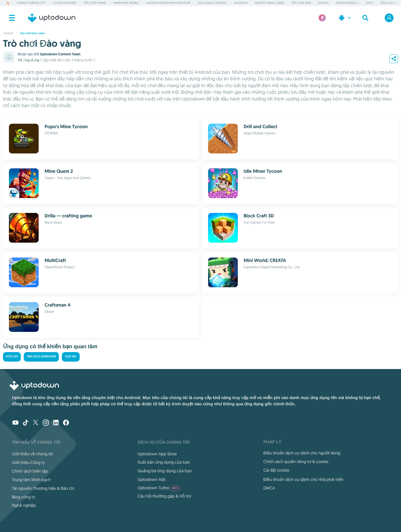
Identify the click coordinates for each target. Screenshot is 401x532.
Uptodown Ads (152, 479)
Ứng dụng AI (390, 3)
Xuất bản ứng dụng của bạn (164, 462)
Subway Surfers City (31, 3)
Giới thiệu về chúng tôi (33, 454)
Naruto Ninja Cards (269, 3)
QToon (323, 3)
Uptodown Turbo (159, 488)
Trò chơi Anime (95, 3)
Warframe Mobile (126, 3)
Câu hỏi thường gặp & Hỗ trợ (164, 496)
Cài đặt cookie (276, 470)
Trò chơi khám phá (41, 357)
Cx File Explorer (65, 3)
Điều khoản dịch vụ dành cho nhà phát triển (303, 479)
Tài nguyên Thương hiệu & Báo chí (43, 488)
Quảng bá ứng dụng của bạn (165, 471)
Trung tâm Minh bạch (31, 480)
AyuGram (241, 3)
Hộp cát (12, 357)
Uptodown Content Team (60, 54)
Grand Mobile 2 (347, 3)
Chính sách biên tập (30, 471)
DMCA (269, 488)
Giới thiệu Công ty (28, 462)
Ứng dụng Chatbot (212, 3)
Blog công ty (23, 497)
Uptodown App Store (157, 454)
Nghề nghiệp (24, 505)
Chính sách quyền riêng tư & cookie (296, 462)
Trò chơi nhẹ (301, 3)
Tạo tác (71, 357)
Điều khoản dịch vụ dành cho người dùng (302, 453)
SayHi (369, 3)
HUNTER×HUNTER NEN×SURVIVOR (168, 3)
